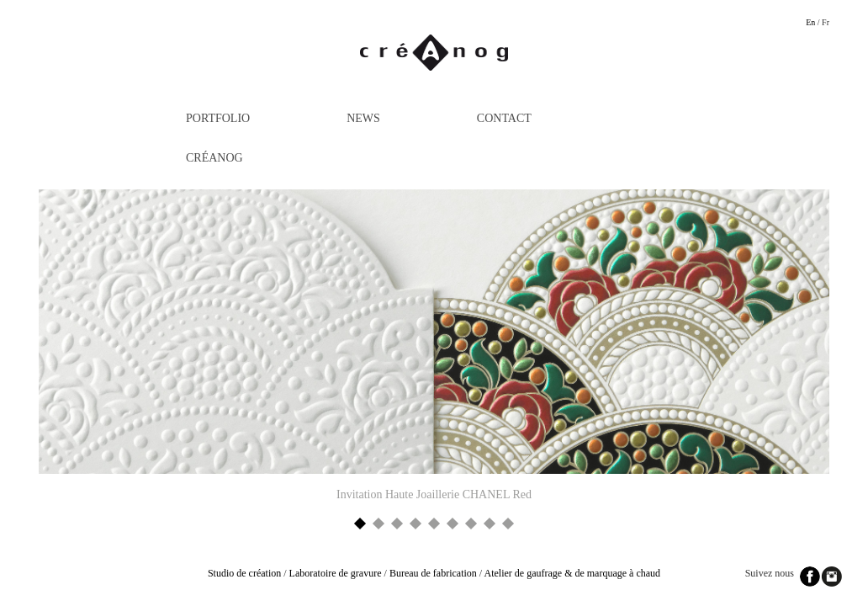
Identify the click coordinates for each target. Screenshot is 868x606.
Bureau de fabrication (433, 573)
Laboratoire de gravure (336, 573)
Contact (504, 118)
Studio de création (244, 573)
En (810, 22)
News (363, 118)
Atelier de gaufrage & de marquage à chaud (573, 573)
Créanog (214, 158)
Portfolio (218, 118)
